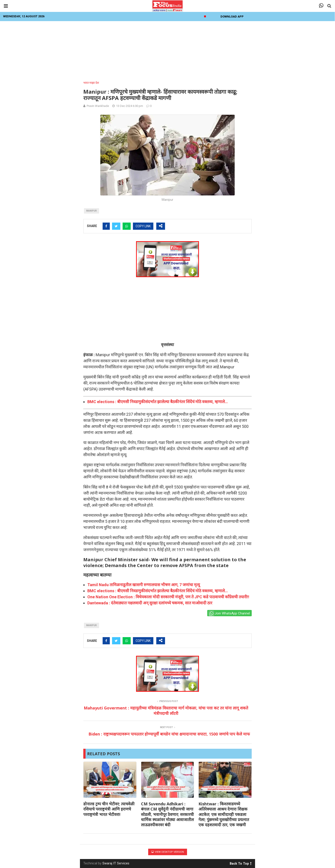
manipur (91, 211)
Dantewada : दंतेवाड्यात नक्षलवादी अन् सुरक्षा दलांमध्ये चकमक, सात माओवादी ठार (150, 603)
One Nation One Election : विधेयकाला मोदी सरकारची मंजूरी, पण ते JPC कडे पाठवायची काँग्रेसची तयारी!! (168, 597)
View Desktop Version (168, 852)
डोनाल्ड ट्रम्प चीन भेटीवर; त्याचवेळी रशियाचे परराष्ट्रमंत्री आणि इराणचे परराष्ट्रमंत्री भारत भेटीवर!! (109, 809)
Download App (232, 17)
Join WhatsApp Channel (229, 613)
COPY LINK (143, 226)
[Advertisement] (167, 50)
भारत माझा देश (91, 83)
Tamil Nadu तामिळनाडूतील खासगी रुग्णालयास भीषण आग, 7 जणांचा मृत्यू (144, 585)
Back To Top (241, 863)
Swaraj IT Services (116, 863)
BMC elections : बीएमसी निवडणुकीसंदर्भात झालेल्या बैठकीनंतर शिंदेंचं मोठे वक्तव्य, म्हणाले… (158, 402)
